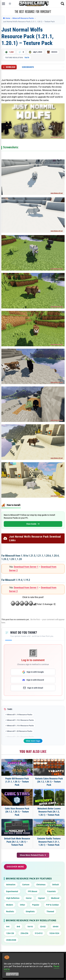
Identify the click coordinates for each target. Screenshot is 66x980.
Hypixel (41, 898)
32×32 (43, 927)
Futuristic (52, 891)
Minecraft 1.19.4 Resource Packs (20, 726)
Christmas (41, 885)
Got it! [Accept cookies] (12, 975)
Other (23, 905)
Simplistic (30, 911)
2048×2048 (11, 940)
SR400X (54, 52)
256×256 (24, 933)
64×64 (56, 927)
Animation (11, 885)
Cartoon (26, 885)
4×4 (8, 927)
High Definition (13, 898)
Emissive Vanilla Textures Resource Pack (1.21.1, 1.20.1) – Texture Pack (49, 842)
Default (56, 885)
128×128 (10, 933)
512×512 (39, 933)
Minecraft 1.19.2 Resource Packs (20, 720)
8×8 (18, 927)
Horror (29, 898)
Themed (50, 911)
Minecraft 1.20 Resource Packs (20, 731)
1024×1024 (54, 933)
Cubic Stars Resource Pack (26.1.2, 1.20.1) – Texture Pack (17, 812)
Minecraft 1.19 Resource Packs (20, 715)
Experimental (12, 891)
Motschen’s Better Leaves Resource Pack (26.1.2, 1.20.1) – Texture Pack (49, 812)
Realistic (10, 911)
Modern (10, 905)
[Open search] (63, 4)
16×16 (30, 927)
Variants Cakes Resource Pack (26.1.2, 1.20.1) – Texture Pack (49, 782)
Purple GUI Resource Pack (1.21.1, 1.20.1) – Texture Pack (17, 782)
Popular (36, 905)
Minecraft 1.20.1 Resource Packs (20, 737)
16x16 (27, 57)
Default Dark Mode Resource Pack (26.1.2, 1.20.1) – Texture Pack (17, 842)
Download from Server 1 (26, 567)
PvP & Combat (52, 905)
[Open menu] (3, 4)
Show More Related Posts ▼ (33, 855)
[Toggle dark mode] (10, 4)
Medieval (55, 898)
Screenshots (28, 67)
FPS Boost (33, 891)
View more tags (33, 741)
